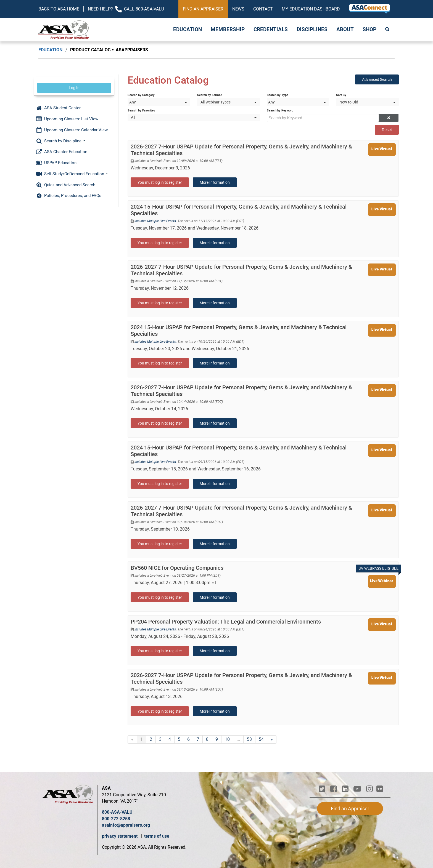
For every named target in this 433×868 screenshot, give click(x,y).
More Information (215, 182)
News (238, 9)
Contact (263, 9)
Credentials (271, 30)
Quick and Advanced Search (66, 185)
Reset (387, 130)
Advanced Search (377, 79)
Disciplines (312, 30)
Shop (369, 30)
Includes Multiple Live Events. (156, 221)
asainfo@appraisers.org (126, 825)
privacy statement (120, 836)
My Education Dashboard (311, 9)
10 (227, 739)
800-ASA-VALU (117, 812)
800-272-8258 (116, 819)
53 (249, 739)
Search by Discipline (61, 141)
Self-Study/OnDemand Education (72, 174)
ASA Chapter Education (62, 152)
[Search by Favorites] (194, 117)
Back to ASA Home (59, 9)
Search (388, 30)
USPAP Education (56, 163)
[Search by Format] (229, 102)
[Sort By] (367, 102)
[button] (389, 118)
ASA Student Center (58, 108)
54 (261, 739)
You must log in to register (160, 182)
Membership (228, 30)
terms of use (157, 836)
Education (188, 30)
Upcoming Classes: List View (67, 119)
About (345, 30)
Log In (74, 88)
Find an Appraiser (203, 9)
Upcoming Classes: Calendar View (72, 130)
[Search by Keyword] (323, 118)
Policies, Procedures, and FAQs (69, 196)
